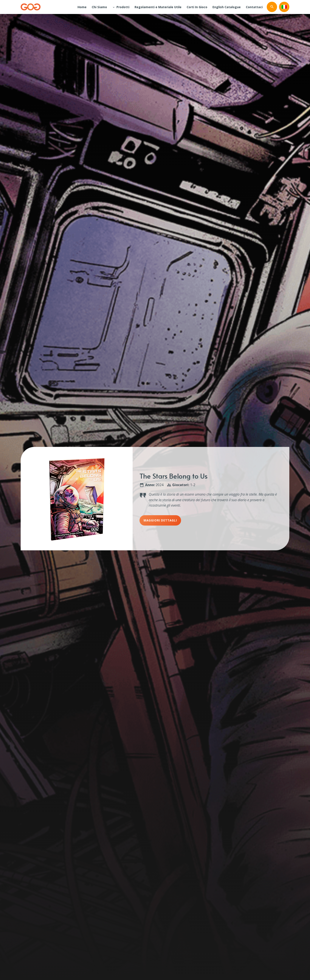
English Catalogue (227, 7)
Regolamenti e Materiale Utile (158, 7)
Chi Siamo (99, 7)
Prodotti (123, 7)
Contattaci (254, 7)
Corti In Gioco (197, 7)
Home (82, 7)
